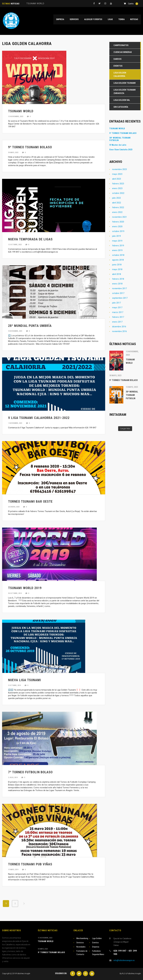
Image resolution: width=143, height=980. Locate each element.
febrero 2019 (118, 246)
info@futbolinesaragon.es (124, 960)
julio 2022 (116, 198)
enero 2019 (117, 250)
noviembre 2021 (119, 217)
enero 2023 (117, 188)
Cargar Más (125, 429)
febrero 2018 (118, 279)
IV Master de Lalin (118, 145)
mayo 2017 (117, 308)
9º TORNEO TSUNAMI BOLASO (123, 133)
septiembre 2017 (120, 298)
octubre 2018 (118, 255)
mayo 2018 (117, 269)
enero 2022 (117, 212)
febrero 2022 (118, 207)
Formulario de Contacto (82, 953)
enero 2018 (117, 284)
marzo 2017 (118, 312)
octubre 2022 (118, 193)
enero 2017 (117, 322)
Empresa (96, 947)
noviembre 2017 (119, 288)
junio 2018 (117, 265)
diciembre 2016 (119, 327)
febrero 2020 (118, 222)
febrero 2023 (118, 184)
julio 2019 (116, 236)
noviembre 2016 (119, 331)
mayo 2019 (117, 241)
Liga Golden (97, 938)
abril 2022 (117, 203)
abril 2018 (117, 274)
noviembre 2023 (119, 169)
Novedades (81, 947)
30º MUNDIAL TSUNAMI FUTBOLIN (120, 139)
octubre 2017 (118, 293)
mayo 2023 (117, 174)
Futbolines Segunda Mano (98, 953)
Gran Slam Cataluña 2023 (121, 150)
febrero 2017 (118, 317)
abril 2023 (117, 179)
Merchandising (82, 938)
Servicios (80, 943)
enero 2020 (117, 226)
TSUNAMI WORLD (117, 129)
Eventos (95, 943)
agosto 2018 (118, 260)
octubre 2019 (118, 231)
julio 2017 (116, 303)
